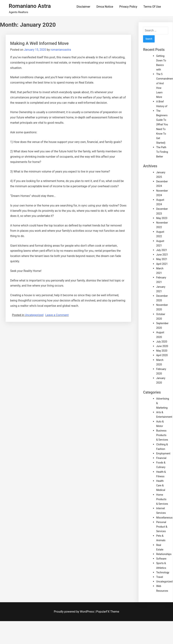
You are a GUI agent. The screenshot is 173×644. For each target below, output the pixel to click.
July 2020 (162, 342)
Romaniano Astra (30, 6)
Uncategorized (34, 315)
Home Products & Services (162, 499)
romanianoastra (61, 50)
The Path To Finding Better (162, 152)
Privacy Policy (128, 7)
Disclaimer (83, 7)
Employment (163, 453)
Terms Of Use (152, 7)
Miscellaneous (164, 518)
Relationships (164, 554)
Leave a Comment (57, 315)
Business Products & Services (162, 435)
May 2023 (162, 218)
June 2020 (162, 346)
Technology (163, 572)
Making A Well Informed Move (39, 43)
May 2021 (162, 259)
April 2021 (162, 264)
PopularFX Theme (108, 612)
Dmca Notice (105, 7)
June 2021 (162, 255)
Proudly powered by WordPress (74, 612)
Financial (161, 458)
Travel (159, 577)
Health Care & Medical (161, 485)
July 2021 (162, 250)
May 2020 (162, 351)
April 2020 (162, 355)
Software (161, 559)
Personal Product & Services (162, 527)
